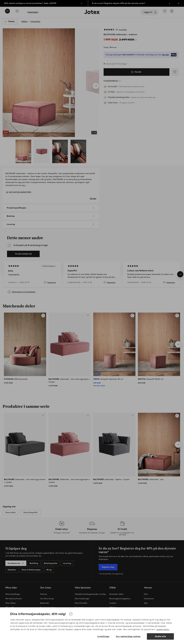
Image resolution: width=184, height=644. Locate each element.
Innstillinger (103, 636)
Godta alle (160, 636)
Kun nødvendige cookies (128, 636)
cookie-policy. (163, 629)
